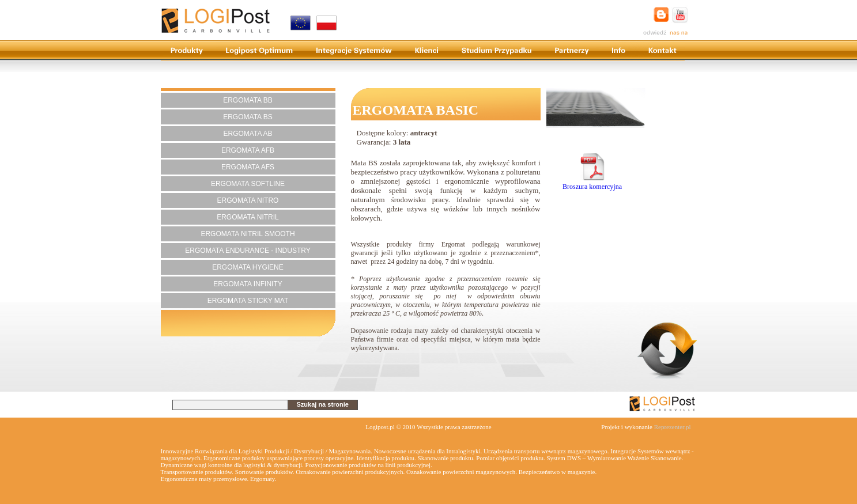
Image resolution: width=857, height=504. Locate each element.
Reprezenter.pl (673, 427)
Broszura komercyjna (592, 182)
